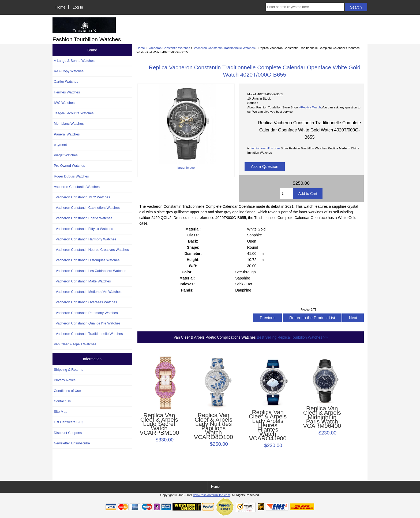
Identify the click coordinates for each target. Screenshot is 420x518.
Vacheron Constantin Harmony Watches (85, 239)
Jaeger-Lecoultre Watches (74, 113)
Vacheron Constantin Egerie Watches (83, 218)
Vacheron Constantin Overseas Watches (85, 302)
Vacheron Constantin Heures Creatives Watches (91, 250)
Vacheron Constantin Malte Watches (82, 281)
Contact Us (62, 401)
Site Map (61, 412)
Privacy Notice (65, 380)
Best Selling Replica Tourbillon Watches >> (292, 337)
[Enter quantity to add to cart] (286, 194)
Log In (78, 7)
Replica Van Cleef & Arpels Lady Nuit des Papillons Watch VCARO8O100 (213, 426)
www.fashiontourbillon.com (212, 495)
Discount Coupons (68, 433)
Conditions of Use (67, 391)
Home (60, 7)
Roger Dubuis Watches (71, 176)
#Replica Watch (310, 107)
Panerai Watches (67, 134)
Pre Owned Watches (69, 166)
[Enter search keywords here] (305, 7)
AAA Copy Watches (69, 71)
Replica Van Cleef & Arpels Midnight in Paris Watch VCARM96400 (322, 417)
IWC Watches (64, 103)
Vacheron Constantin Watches (169, 48)
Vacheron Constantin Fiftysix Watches (83, 229)
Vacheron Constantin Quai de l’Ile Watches (87, 323)
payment (60, 145)
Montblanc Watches (69, 124)
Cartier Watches (66, 82)
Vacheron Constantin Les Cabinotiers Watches (90, 271)
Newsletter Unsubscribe (72, 443)
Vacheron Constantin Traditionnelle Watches (224, 48)
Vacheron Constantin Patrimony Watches (86, 313)
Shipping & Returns (69, 370)
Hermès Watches (67, 92)
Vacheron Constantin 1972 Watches (82, 197)
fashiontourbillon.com (265, 148)
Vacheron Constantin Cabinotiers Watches (87, 208)
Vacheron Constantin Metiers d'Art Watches (88, 292)
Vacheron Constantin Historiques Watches (87, 260)
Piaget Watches (66, 155)
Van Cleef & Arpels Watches (75, 344)
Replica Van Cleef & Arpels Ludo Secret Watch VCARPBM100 (159, 424)
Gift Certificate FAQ (69, 422)
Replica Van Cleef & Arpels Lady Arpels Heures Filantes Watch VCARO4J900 (268, 425)
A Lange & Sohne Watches (74, 61)
